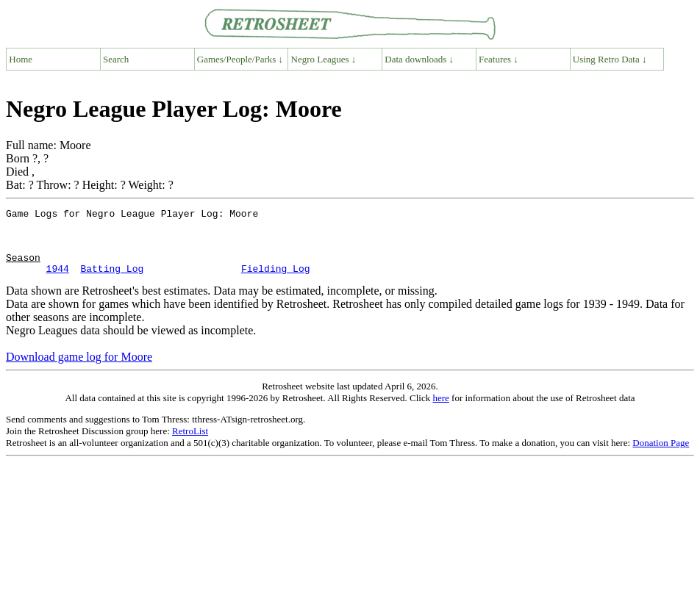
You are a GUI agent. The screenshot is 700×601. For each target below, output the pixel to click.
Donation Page (661, 456)
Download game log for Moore (79, 370)
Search (116, 59)
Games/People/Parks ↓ (240, 59)
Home (21, 59)
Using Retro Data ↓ (610, 59)
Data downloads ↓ (419, 59)
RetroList (190, 444)
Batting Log (112, 281)
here (440, 411)
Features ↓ (499, 59)
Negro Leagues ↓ (324, 59)
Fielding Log (276, 281)
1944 (58, 281)
